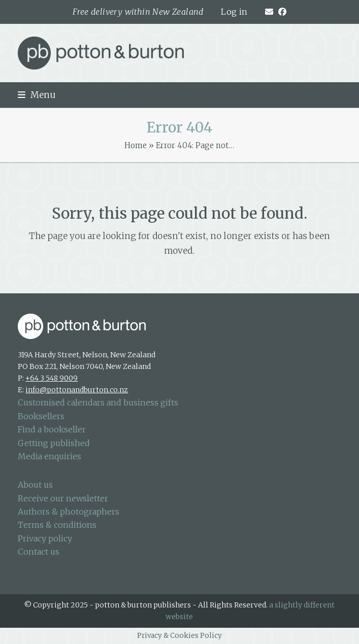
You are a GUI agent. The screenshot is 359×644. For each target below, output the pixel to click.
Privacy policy (45, 538)
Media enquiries (50, 456)
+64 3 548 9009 (52, 378)
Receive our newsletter (63, 498)
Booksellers (41, 416)
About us (35, 485)
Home (136, 145)
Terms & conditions (57, 525)
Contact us (39, 552)
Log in (234, 12)
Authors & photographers (69, 512)
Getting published (54, 443)
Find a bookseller (52, 429)
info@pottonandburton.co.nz (77, 390)
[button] (37, 95)
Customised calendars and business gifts (98, 402)
